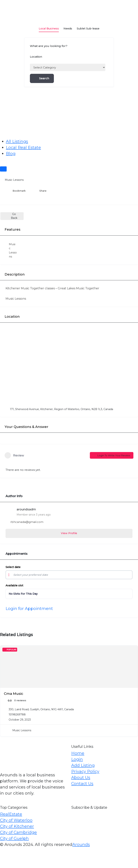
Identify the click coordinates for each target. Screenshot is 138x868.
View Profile (69, 533)
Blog (11, 154)
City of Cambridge (18, 832)
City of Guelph (14, 838)
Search (42, 78)
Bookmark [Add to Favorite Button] (17, 191)
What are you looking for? (49, 46)
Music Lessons (12, 180)
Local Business (49, 26)
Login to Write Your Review (112, 455)
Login (77, 759)
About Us (81, 778)
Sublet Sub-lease (88, 26)
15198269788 (17, 714)
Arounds (81, 845)
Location (36, 57)
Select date (13, 567)
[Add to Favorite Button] (133, 650)
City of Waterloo (16, 820)
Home (78, 753)
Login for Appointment (29, 609)
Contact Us (82, 784)
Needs (68, 26)
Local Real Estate (23, 148)
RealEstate (11, 814)
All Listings (17, 141)
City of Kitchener (17, 826)
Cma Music (14, 694)
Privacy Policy (85, 771)
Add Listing (83, 765)
